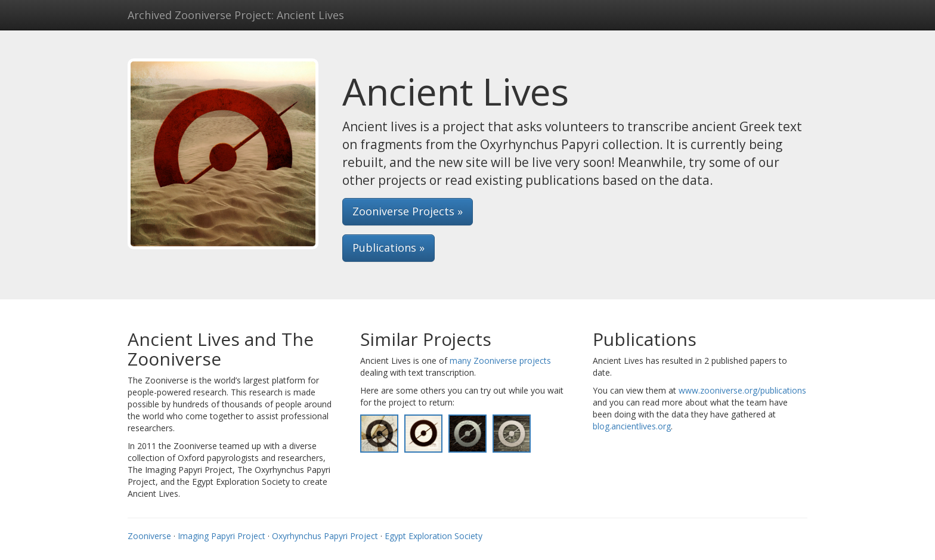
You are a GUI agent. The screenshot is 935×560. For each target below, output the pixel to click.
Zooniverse (149, 536)
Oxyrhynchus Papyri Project (325, 536)
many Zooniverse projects (500, 361)
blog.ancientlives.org (632, 426)
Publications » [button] (388, 247)
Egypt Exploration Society (434, 536)
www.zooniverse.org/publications (742, 390)
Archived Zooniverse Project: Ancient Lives (236, 15)
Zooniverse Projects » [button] (408, 211)
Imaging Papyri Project (222, 536)
